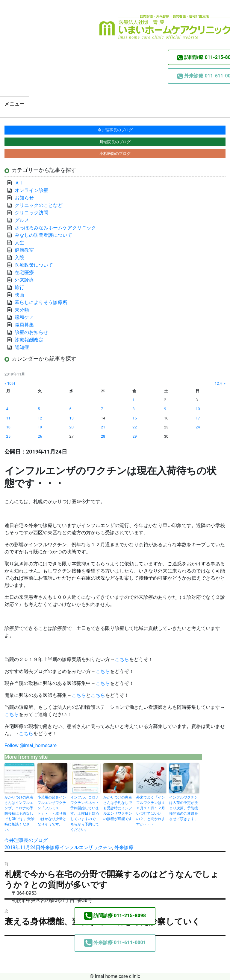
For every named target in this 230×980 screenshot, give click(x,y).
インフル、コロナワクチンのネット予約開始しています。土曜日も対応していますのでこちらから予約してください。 (85, 813)
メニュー (15, 104)
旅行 (19, 287)
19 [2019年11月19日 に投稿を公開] (40, 427)
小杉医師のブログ (115, 154)
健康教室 (24, 250)
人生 (19, 243)
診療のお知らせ (31, 332)
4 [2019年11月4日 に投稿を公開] (7, 409)
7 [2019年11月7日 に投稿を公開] (102, 409)
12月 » (220, 383)
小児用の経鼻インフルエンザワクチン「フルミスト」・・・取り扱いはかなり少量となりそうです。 (52, 811)
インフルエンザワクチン (86, 847)
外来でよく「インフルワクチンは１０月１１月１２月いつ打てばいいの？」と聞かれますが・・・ (151, 811)
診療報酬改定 (29, 340)
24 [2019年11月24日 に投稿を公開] (198, 427)
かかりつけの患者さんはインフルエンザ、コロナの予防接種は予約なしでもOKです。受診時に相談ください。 (19, 813)
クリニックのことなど (39, 205)
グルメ (22, 220)
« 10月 (10, 383)
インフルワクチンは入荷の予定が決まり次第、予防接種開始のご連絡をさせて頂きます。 (184, 808)
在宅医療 (24, 273)
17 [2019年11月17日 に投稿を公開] (198, 418)
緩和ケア (27, 317)
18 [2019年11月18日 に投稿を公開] (8, 427)
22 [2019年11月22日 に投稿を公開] (134, 427)
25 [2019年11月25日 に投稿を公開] (8, 436)
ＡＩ (19, 183)
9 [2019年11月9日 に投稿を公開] (165, 409)
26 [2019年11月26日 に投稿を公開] (40, 436)
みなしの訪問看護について (43, 235)
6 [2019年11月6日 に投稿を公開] (70, 409)
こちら (122, 659)
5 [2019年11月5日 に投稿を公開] (39, 409)
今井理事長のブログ (26, 840)
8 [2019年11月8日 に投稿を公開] (133, 409)
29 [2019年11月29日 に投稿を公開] (134, 436)
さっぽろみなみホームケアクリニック (55, 228)
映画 (19, 295)
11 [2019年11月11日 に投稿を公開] (8, 418)
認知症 (22, 347)
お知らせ (24, 198)
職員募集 (24, 325)
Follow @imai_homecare (31, 745)
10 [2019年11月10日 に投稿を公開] (198, 409)
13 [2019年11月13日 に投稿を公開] (71, 418)
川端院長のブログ (115, 142)
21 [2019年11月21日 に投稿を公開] (103, 427)
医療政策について (34, 265)
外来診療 (50, 847)
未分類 (22, 310)
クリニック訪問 (31, 213)
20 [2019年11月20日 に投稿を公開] (71, 427)
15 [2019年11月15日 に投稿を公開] (134, 418)
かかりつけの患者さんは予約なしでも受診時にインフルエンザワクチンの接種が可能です (118, 808)
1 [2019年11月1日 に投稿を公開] (133, 400)
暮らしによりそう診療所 (41, 302)
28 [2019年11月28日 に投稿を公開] (103, 436)
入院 (19, 258)
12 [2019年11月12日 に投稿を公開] (40, 418)
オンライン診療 (31, 190)
